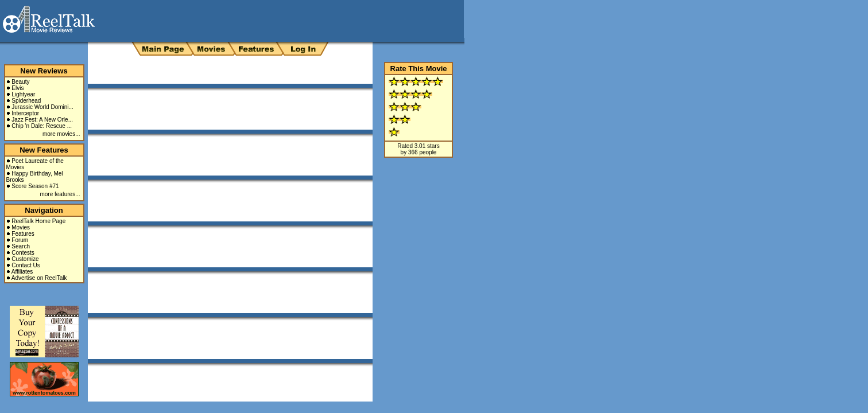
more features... (60, 194)
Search (21, 246)
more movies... (61, 134)
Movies (21, 227)
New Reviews (44, 71)
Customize (25, 259)
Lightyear (23, 94)
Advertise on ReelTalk (39, 278)
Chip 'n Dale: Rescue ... (42, 126)
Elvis (18, 88)
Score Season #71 (35, 186)
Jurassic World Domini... (42, 107)
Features (23, 234)
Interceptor (25, 113)
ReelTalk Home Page (38, 221)
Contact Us (26, 265)
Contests (23, 253)
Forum (20, 240)
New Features (44, 150)
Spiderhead (26, 101)
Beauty (20, 82)
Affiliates (22, 272)
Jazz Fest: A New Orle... (42, 120)
